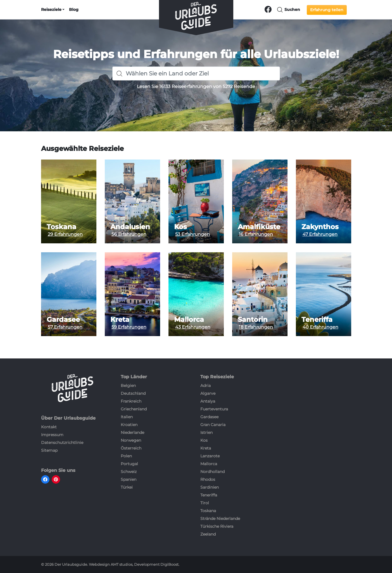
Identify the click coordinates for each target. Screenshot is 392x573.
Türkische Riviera (217, 526)
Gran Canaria (213, 425)
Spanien (129, 479)
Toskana (61, 227)
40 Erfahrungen (320, 327)
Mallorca (189, 320)
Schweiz (129, 472)
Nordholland (212, 472)
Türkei (127, 487)
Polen (126, 456)
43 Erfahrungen (193, 327)
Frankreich (131, 401)
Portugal (129, 464)
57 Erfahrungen (65, 327)
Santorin (253, 320)
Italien (127, 417)
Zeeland (208, 534)
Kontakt (49, 427)
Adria (205, 386)
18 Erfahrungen (256, 327)
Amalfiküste (259, 227)
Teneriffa (317, 320)
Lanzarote (210, 456)
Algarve (208, 393)
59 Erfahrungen (129, 327)
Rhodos (208, 479)
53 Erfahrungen (193, 234)
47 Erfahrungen (320, 234)
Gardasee (63, 320)
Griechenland (134, 409)
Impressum (52, 435)
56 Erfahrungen (129, 234)
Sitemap (49, 450)
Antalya (208, 401)
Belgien (128, 386)
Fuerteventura (214, 409)
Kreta (120, 320)
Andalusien (130, 227)
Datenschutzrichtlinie (62, 443)
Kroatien (129, 425)
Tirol (205, 503)
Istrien (206, 432)
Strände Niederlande (220, 519)
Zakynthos (320, 227)
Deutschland (133, 393)
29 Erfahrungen (65, 234)
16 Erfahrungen (256, 234)
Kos (180, 227)
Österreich (131, 448)
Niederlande (132, 432)
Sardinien (210, 487)
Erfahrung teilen (327, 10)
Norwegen (131, 440)
